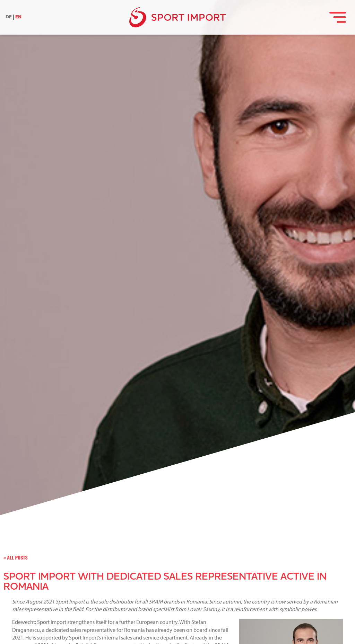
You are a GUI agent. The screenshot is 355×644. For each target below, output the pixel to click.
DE (9, 17)
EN (18, 17)
